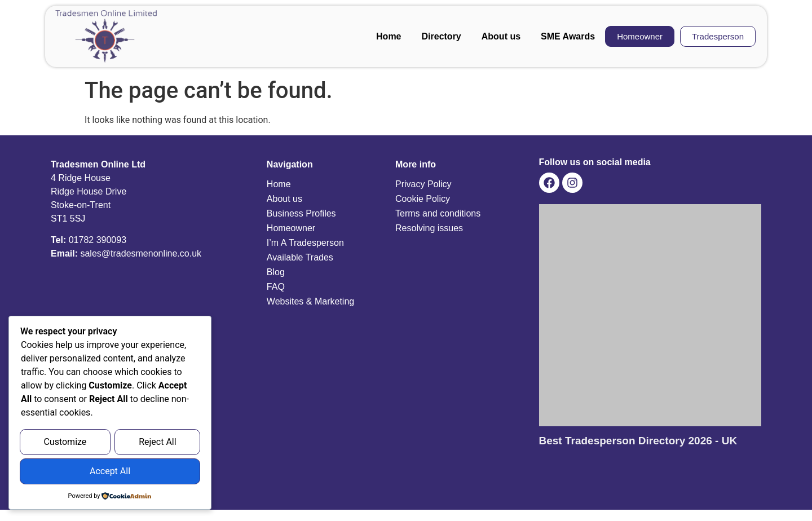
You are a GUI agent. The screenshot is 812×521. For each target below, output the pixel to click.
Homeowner (291, 228)
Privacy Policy (423, 184)
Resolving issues (429, 228)
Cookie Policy (423, 199)
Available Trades (300, 257)
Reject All (157, 443)
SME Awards (568, 36)
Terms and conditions (438, 213)
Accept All (110, 472)
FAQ (276, 287)
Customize (65, 443)
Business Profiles (301, 213)
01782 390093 (98, 240)
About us (501, 36)
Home (389, 36)
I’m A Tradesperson (305, 243)
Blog (276, 272)
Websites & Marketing (310, 301)
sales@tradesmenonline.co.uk (141, 253)
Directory (442, 36)
